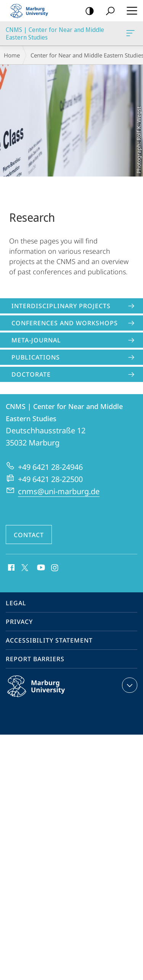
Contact (29, 535)
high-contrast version (87, 11)
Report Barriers (35, 659)
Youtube (40, 568)
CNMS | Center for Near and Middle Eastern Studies (130, 35)
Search (108, 11)
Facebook (10, 568)
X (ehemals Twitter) (23, 567)
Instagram (55, 568)
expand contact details (129, 685)
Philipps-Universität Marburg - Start (32, 11)
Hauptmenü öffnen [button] (130, 11)
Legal (16, 603)
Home (12, 55)
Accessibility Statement (49, 640)
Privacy (19, 622)
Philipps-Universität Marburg (44, 692)
